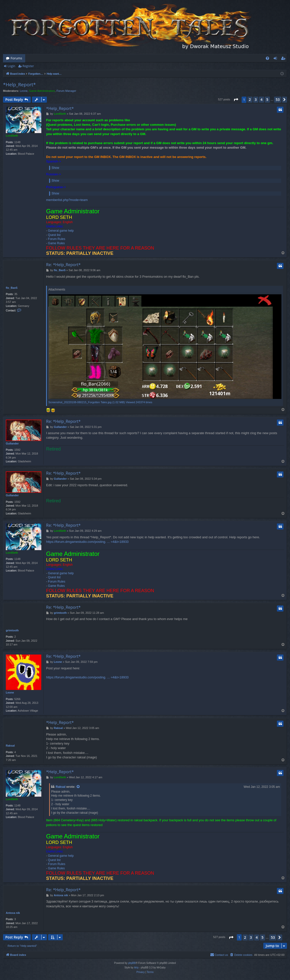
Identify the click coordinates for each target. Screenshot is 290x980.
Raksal (10, 746)
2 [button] (250, 99)
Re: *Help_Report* (63, 265)
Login (11, 66)
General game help (61, 231)
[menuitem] (267, 58)
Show (55, 168)
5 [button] (267, 99)
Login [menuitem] (276, 59)
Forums (16, 58)
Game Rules (56, 243)
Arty (136, 968)
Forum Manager (66, 91)
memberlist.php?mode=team (67, 200)
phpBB (132, 963)
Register (28, 66)
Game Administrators (42, 91)
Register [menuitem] (284, 59)
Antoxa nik (13, 913)
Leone (24, 91)
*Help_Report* (19, 85)
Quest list (54, 235)
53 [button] (278, 99)
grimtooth (12, 630)
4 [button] (262, 99)
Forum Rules (57, 239)
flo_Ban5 (12, 288)
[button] (236, 100)
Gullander (12, 443)
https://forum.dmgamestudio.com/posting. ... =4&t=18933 (87, 542)
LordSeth (12, 136)
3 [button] (256, 99)
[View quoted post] (78, 787)
